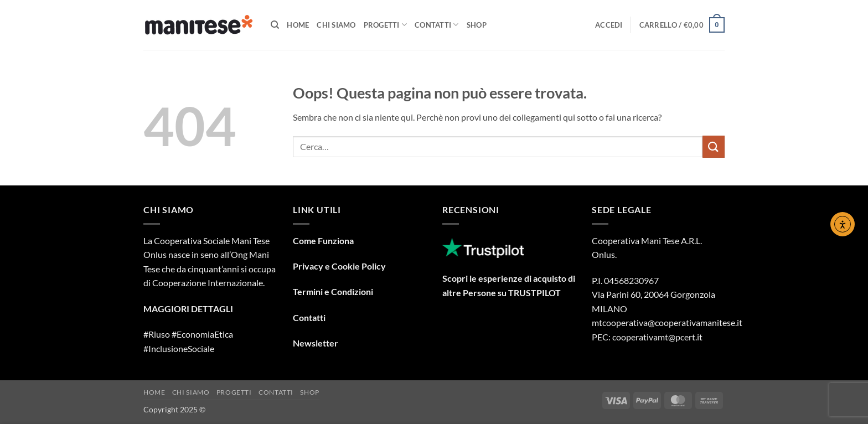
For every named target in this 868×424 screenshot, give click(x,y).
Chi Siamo (336, 25)
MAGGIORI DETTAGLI (188, 309)
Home (298, 25)
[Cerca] (275, 25)
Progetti (386, 25)
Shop (477, 25)
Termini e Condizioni (333, 291)
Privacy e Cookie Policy (339, 266)
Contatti (437, 25)
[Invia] (714, 146)
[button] (609, 25)
